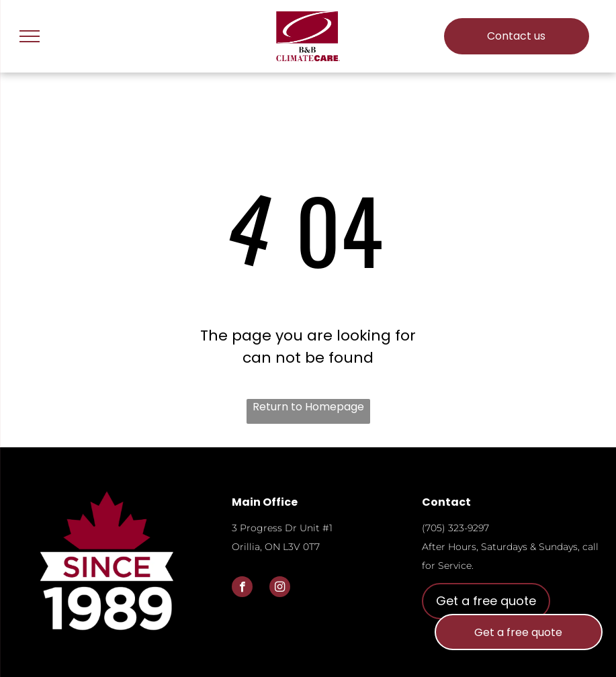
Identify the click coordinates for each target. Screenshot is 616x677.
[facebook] (242, 588)
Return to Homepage (308, 407)
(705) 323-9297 (455, 528)
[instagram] (280, 588)
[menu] (30, 36)
